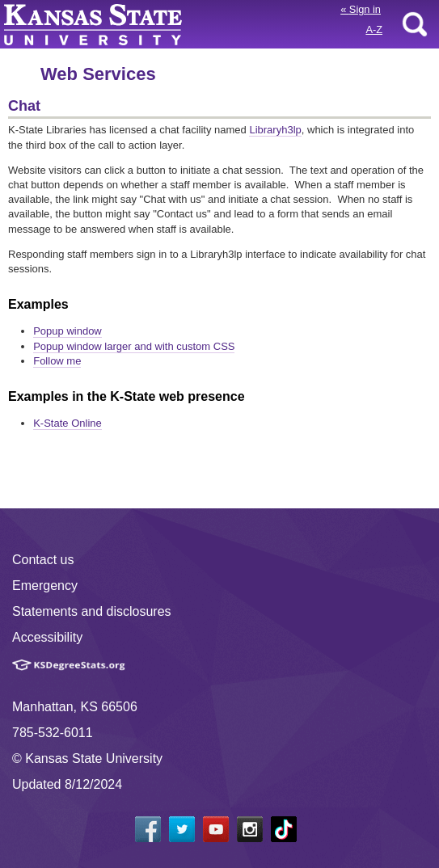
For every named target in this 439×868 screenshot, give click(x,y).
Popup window (68, 331)
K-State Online (68, 423)
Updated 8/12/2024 (67, 784)
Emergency (45, 586)
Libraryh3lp (275, 130)
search (415, 24)
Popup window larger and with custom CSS (134, 346)
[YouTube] (216, 829)
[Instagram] (250, 829)
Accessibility (47, 637)
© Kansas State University (87, 758)
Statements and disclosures (92, 611)
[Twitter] (182, 829)
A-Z (374, 29)
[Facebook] (148, 829)
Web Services (98, 74)
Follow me (57, 361)
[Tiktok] (284, 829)
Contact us (43, 560)
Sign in (361, 9)
